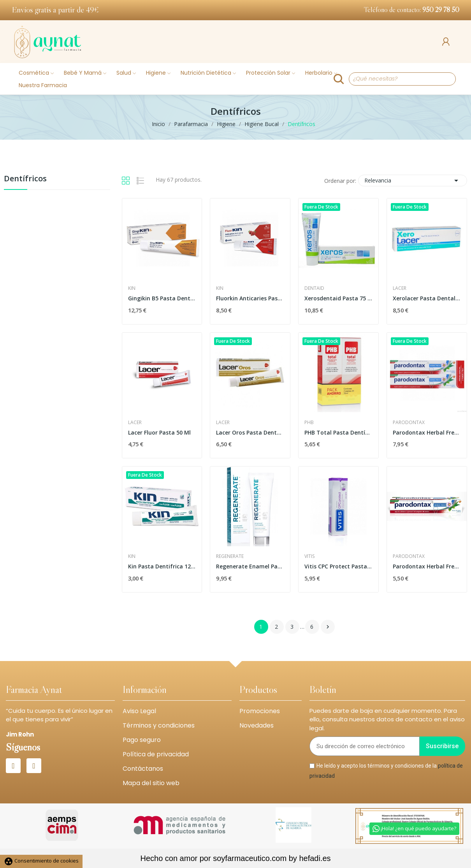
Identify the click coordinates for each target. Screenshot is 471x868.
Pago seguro (142, 740)
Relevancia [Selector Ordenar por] (413, 181)
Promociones (260, 711)
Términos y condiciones (159, 725)
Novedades (257, 725)
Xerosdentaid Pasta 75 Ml (338, 298)
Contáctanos (143, 769)
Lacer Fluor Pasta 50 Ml (159, 432)
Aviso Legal (139, 711)
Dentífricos (25, 179)
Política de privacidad (156, 754)
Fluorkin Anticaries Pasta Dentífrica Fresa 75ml (250, 298)
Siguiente (328, 627)
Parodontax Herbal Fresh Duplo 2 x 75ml (427, 432)
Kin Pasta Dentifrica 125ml (162, 566)
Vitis (309, 556)
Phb (309, 423)
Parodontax (409, 423)
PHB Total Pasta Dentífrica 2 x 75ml (338, 432)
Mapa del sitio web (151, 783)
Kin (132, 288)
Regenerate (230, 556)
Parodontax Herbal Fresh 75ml (427, 566)
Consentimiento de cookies (41, 861)
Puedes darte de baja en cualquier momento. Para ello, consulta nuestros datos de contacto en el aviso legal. (387, 719)
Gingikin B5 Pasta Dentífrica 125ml (162, 298)
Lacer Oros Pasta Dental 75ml (250, 432)
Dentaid (314, 288)
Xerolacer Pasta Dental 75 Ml (427, 298)
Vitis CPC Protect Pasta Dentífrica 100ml (338, 566)
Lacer (400, 288)
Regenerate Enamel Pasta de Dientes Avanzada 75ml (250, 566)
